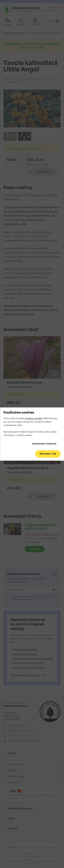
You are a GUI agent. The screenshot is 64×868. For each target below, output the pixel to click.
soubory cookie (33, 419)
